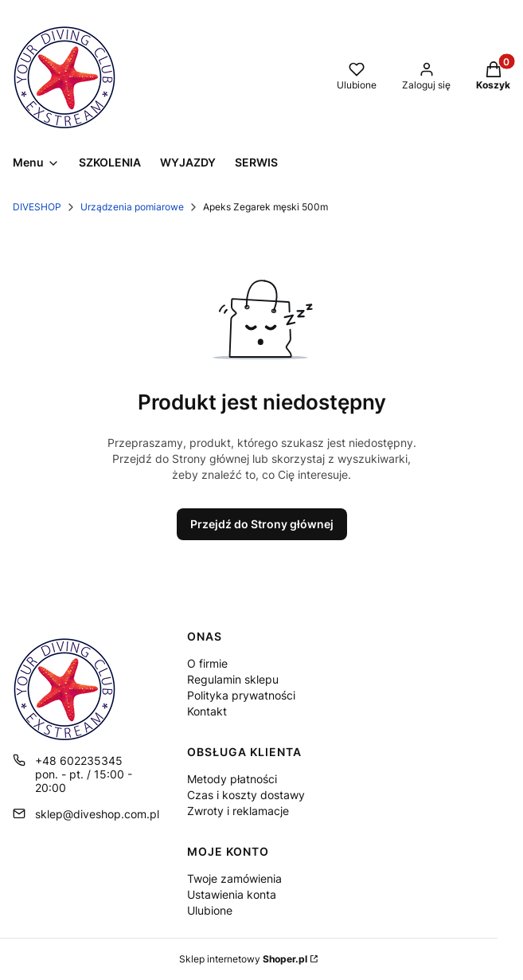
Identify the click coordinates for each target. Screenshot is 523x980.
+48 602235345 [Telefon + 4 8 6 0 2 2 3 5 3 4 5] (79, 760)
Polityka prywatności (241, 695)
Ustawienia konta (232, 894)
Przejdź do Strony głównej (262, 524)
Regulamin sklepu (233, 679)
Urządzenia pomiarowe (132, 207)
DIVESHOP (37, 207)
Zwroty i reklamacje (238, 811)
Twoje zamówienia (234, 878)
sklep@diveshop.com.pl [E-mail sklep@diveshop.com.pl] (97, 814)
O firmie (207, 663)
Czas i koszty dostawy (246, 795)
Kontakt (207, 711)
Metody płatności (232, 779)
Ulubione (210, 910)
